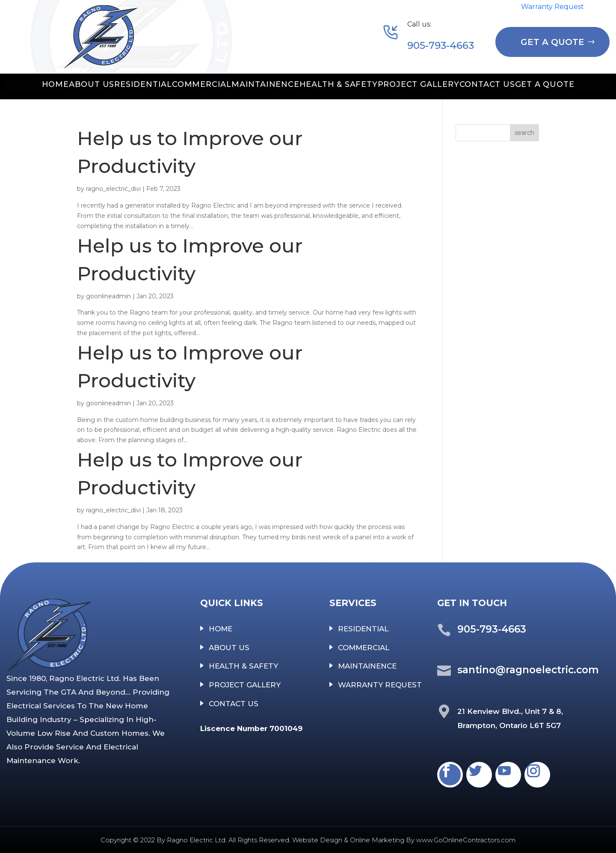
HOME (55, 84)
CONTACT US (487, 84)
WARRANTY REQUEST (380, 685)
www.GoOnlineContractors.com (466, 840)
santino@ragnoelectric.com (528, 670)
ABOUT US (92, 84)
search (524, 133)
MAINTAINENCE (265, 84)
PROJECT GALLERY (419, 84)
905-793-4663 (441, 45)
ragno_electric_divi (113, 189)
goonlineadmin (108, 296)
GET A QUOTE (552, 42)
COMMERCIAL (202, 84)
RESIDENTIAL (143, 84)
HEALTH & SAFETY (339, 84)
